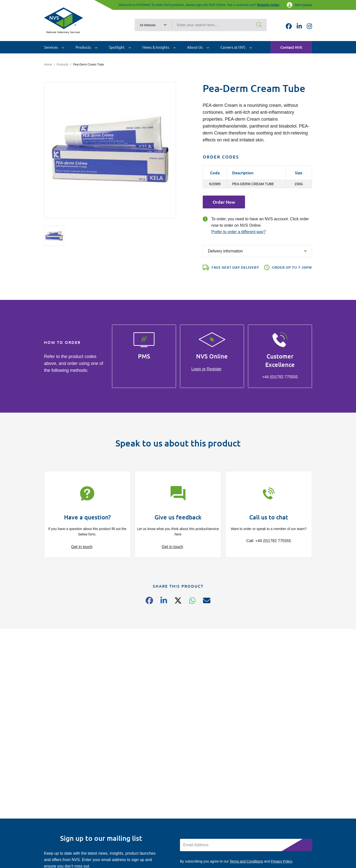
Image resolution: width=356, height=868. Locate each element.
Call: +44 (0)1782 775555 (269, 541)
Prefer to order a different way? (239, 232)
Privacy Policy (281, 861)
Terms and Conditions (246, 861)
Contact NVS (291, 48)
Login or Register (206, 369)
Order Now (224, 202)
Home (48, 65)
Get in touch (82, 547)
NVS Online (299, 5)
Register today (268, 5)
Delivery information (225, 251)
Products (62, 65)
